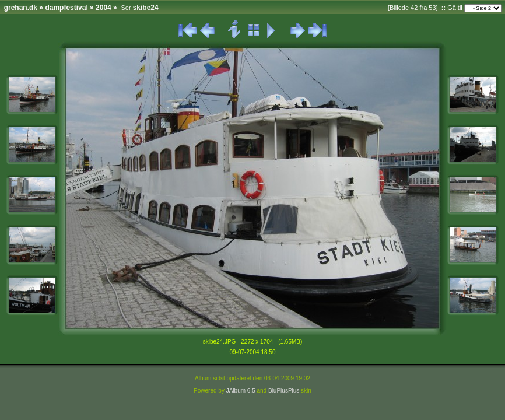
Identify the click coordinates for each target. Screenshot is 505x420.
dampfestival (66, 8)
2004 (104, 8)
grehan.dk (21, 8)
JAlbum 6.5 (241, 391)
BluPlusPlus (284, 391)
